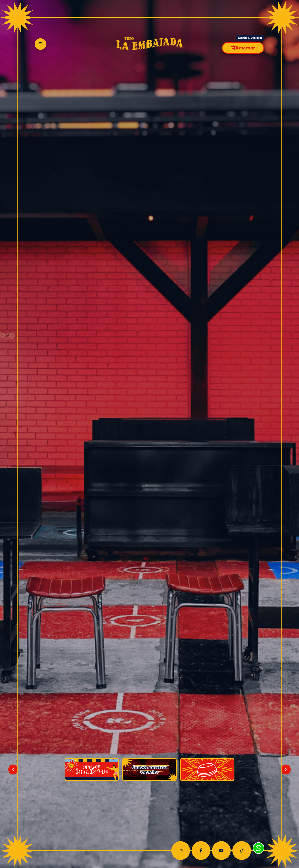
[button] (286, 770)
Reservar (245, 48)
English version (250, 38)
